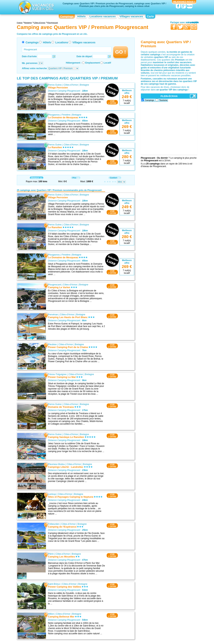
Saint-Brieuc (54, 584)
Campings (67, 16)
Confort (115, 178)
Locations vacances (103, 16)
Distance (37, 178)
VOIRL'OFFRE (112, 102)
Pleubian (52, 344)
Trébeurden (54, 524)
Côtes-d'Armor (71, 85)
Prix (76, 178)
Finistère (66, 115)
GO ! (121, 52)
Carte (150, 16)
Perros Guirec (55, 85)
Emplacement (93, 63)
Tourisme (163, 100)
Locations (62, 42)
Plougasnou (54, 115)
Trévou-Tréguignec (57, 374)
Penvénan (53, 315)
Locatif (107, 63)
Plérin (51, 554)
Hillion (51, 614)
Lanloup (52, 494)
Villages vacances (131, 16)
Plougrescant (54, 285)
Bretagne (84, 85)
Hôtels (81, 16)
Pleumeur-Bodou (56, 464)
